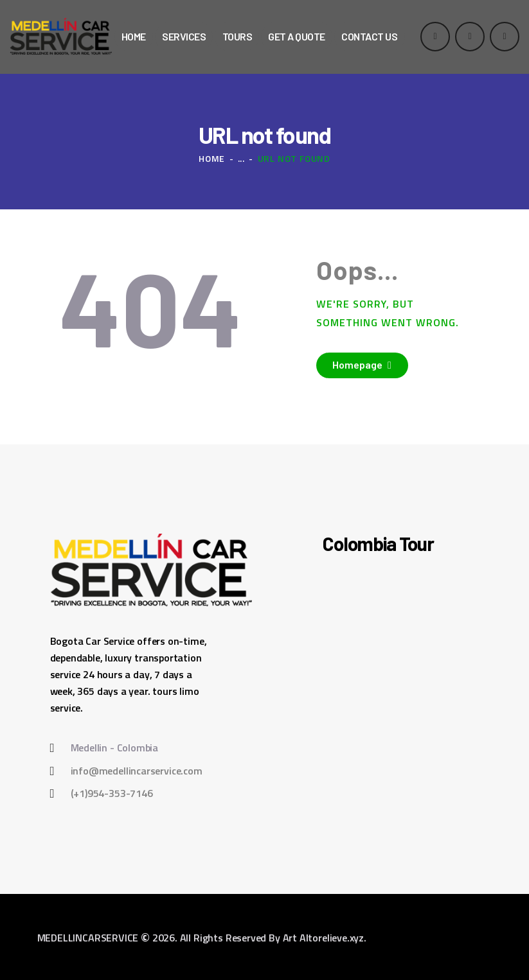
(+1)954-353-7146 (112, 793)
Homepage (357, 364)
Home (212, 158)
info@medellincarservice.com (137, 771)
